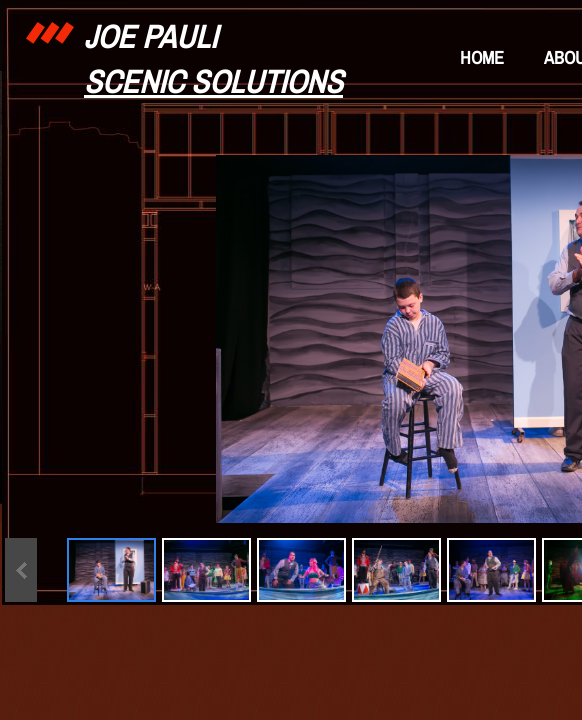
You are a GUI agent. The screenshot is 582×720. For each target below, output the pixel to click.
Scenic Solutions (213, 81)
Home (482, 57)
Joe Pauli (150, 36)
